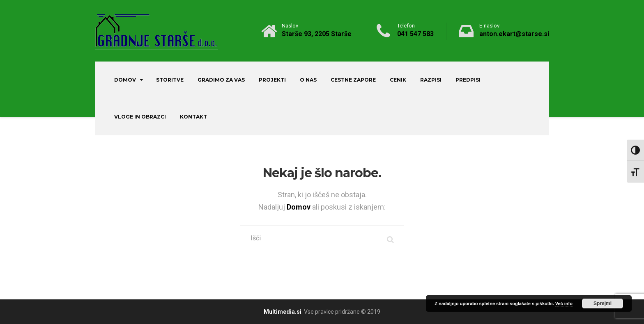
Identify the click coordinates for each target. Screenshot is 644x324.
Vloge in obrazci (140, 117)
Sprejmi (603, 303)
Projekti (272, 80)
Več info (564, 303)
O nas (308, 80)
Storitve (170, 80)
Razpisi (431, 80)
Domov (125, 80)
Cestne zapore (353, 80)
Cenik (398, 80)
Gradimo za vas (221, 80)
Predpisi (468, 80)
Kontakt (193, 117)
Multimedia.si (283, 312)
